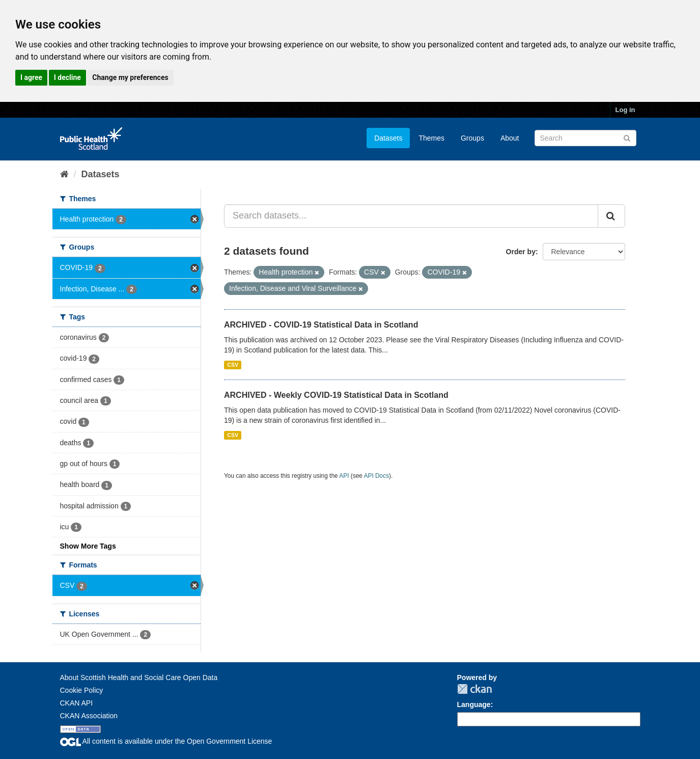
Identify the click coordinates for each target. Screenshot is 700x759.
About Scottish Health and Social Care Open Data (139, 677)
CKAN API (77, 703)
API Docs (377, 476)
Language (474, 704)
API (344, 476)
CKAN (474, 689)
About (510, 138)
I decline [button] (67, 77)
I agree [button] (31, 77)
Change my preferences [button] (130, 77)
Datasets (388, 138)
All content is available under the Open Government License (166, 741)
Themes (431, 138)
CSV (233, 365)
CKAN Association (89, 716)
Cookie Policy (82, 690)
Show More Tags (88, 546)
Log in (625, 110)
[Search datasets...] (411, 216)
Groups (472, 138)
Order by (521, 252)
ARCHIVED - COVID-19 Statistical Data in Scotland (321, 325)
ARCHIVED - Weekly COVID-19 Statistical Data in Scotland (336, 395)
